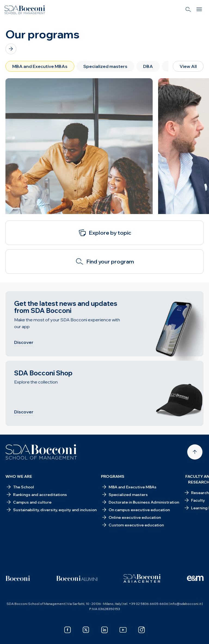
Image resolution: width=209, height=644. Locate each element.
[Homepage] (41, 452)
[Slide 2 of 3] (104, 210)
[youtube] (123, 630)
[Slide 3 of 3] (113, 210)
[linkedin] (104, 630)
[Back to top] (195, 452)
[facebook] (67, 630)
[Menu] (199, 10)
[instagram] (142, 630)
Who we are (19, 476)
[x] (86, 630)
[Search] (188, 10)
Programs (113, 476)
